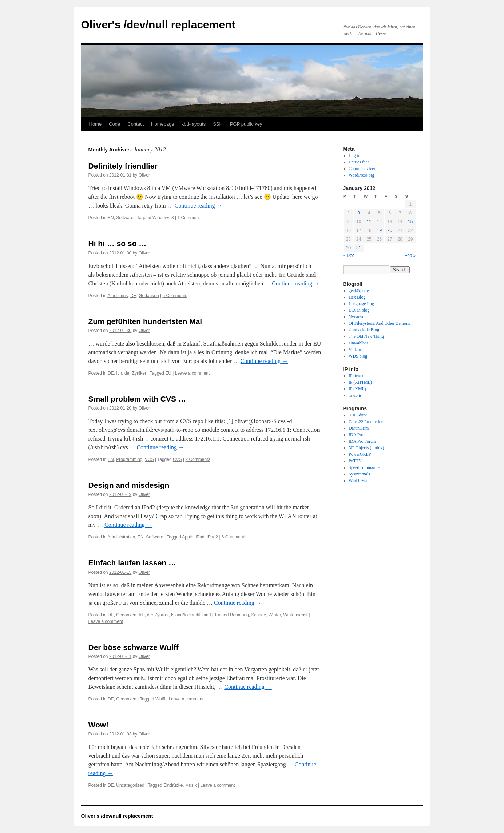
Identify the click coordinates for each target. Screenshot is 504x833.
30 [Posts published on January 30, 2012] (348, 248)
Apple (188, 537)
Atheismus (118, 296)
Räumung (239, 615)
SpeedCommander (365, 467)
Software (125, 218)
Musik (191, 785)
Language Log (361, 304)
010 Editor (358, 415)
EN (111, 218)
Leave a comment (192, 373)
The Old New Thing (366, 336)
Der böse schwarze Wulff (134, 647)
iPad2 (212, 537)
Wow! (99, 725)
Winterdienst (295, 615)
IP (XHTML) (360, 382)
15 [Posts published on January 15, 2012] (410, 222)
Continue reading (199, 206)
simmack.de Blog (364, 330)
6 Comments (234, 537)
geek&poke (359, 291)
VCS (149, 459)
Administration (121, 537)
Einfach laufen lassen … (132, 563)
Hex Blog (357, 297)
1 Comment (188, 218)
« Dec (349, 256)
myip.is (355, 395)
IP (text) (356, 376)
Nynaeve (356, 317)
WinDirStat (359, 481)
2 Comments (198, 459)
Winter (275, 615)
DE (133, 296)
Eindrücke (173, 785)
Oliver (144, 175)
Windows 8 (163, 218)
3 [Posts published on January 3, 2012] (359, 213)
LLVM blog (359, 310)
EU (168, 373)
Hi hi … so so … (118, 243)
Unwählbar (358, 343)
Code (114, 124)
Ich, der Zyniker (131, 373)
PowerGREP (360, 454)
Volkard (356, 350)
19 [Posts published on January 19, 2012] (379, 230)
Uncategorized (130, 785)
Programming (129, 459)
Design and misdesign (129, 485)
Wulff (160, 699)
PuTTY (355, 461)
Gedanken (149, 296)
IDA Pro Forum (362, 441)
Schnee (259, 615)
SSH (218, 124)
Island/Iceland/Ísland (191, 615)
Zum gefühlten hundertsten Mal (145, 321)
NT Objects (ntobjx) (366, 448)
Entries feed (359, 162)
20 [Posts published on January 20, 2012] (390, 230)
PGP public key (246, 124)
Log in (354, 155)
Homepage (163, 124)
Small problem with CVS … (137, 399)
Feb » (410, 256)
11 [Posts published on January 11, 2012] (369, 222)
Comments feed (362, 169)
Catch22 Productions (367, 422)
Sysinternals (359, 474)
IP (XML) (357, 389)
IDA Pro (356, 435)
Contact (136, 124)
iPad (200, 537)
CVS (177, 459)
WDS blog (358, 356)
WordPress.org (361, 175)
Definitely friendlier (123, 166)
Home (96, 124)
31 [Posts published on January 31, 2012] (359, 248)
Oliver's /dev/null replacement (158, 25)
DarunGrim (359, 428)
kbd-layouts (194, 124)
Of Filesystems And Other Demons (379, 323)
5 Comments (175, 296)
